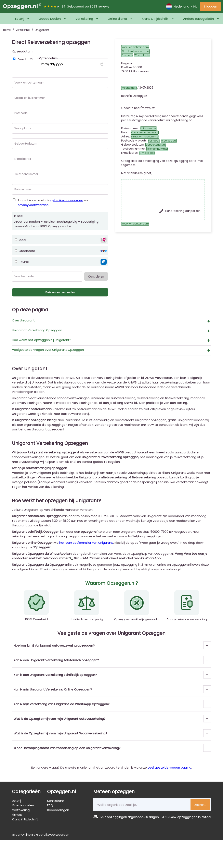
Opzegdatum (22, 51)
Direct (22, 59)
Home (7, 30)
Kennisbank (56, 801)
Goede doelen (23, 805)
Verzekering (84, 19)
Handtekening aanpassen (180, 211)
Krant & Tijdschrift (155, 19)
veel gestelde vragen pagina (169, 767)
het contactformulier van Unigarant (86, 543)
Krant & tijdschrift (25, 819)
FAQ (50, 805)
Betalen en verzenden (60, 292)
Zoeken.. (200, 805)
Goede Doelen (50, 19)
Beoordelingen (58, 810)
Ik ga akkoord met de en (53, 203)
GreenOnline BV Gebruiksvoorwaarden (41, 835)
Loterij (20, 19)
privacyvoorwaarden (33, 205)
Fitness (17, 815)
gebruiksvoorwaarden (67, 200)
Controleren (96, 276)
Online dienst (117, 19)
